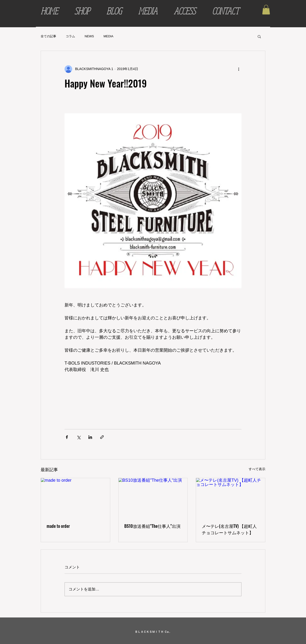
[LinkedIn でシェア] (90, 437)
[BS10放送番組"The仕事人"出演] (153, 497)
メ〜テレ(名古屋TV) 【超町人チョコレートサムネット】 (229, 529)
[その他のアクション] (239, 69)
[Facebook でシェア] (67, 437)
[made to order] (75, 497)
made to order (58, 526)
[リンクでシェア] (102, 437)
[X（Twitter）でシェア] (79, 437)
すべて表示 (257, 469)
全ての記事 (48, 36)
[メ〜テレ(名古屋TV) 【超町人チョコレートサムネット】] (231, 497)
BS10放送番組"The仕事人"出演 (152, 526)
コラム (70, 36)
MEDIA (108, 36)
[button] (266, 10)
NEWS (89, 36)
